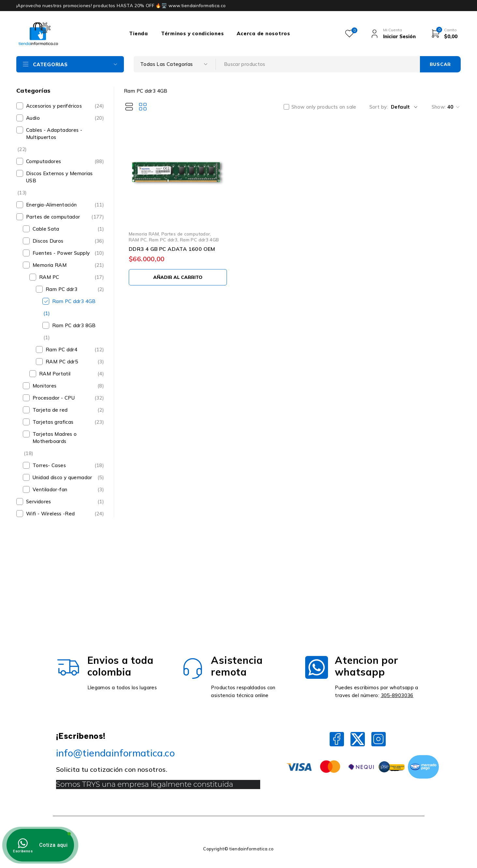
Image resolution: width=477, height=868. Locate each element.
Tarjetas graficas (53, 422)
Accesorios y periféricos (54, 106)
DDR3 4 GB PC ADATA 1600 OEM (172, 249)
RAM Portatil (55, 374)
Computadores (44, 161)
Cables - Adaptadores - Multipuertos (54, 134)
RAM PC (49, 277)
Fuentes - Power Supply (61, 253)
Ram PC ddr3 (61, 289)
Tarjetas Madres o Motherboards (55, 438)
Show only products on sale (324, 107)
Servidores (39, 502)
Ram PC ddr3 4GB (74, 301)
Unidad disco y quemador (62, 477)
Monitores (45, 386)
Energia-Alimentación (52, 205)
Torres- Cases (49, 465)
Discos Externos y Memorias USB (60, 177)
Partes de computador (53, 217)
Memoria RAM (50, 265)
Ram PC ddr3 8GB (74, 325)
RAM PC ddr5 (62, 362)
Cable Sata (46, 229)
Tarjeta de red (50, 410)
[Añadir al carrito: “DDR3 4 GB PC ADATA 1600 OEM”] (178, 277)
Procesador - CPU (54, 398)
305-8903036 (397, 695)
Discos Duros (48, 241)
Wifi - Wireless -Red (51, 514)
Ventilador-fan (50, 489)
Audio (33, 118)
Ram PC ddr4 (61, 350)
